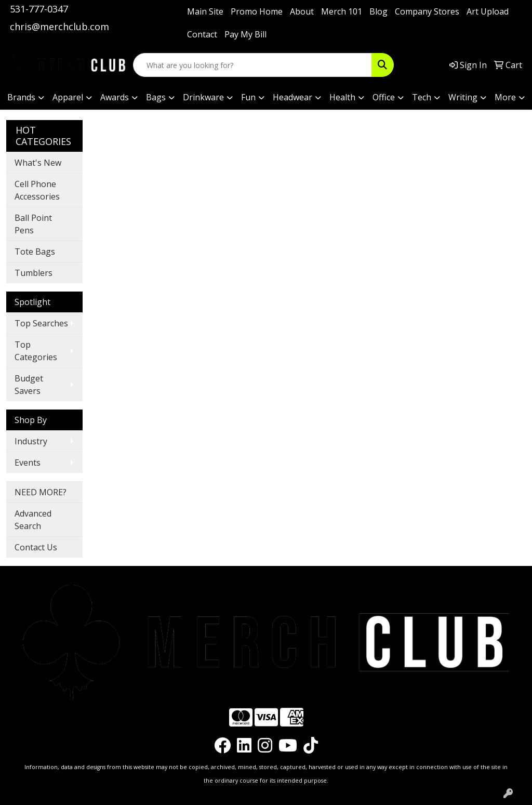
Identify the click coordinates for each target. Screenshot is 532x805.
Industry (31, 441)
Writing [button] (463, 97)
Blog (378, 11)
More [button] (505, 97)
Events (28, 463)
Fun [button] (248, 97)
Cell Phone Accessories (37, 190)
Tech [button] (422, 97)
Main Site (205, 11)
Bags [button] (156, 97)
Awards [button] (115, 97)
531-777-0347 (39, 9)
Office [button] (384, 97)
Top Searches (41, 323)
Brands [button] (21, 97)
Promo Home (257, 11)
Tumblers (34, 273)
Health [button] (342, 97)
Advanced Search (33, 520)
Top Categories (36, 351)
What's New (38, 163)
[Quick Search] (252, 65)
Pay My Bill (245, 34)
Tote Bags (35, 252)
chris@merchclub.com (59, 27)
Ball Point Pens (33, 224)
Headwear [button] (292, 97)
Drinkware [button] (203, 97)
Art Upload (488, 11)
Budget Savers (29, 385)
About (302, 11)
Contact (202, 34)
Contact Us (36, 547)
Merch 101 (342, 11)
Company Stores (427, 11)
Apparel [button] (68, 97)
